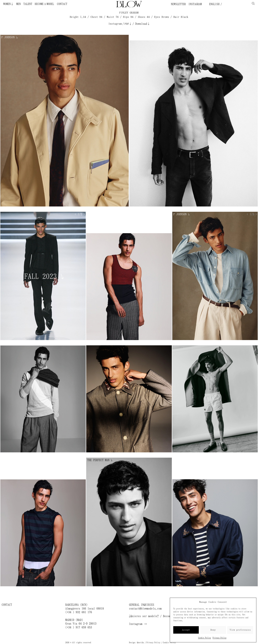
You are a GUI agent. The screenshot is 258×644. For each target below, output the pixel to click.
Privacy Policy (219, 638)
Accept (186, 630)
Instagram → (138, 624)
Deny (213, 630)
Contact (62, 4)
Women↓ (8, 4)
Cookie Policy (205, 638)
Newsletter (178, 4)
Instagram (195, 4)
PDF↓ (128, 24)
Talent (28, 4)
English (214, 4)
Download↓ (143, 24)
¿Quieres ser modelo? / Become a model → (159, 616)
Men (19, 4)
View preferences (240, 630)
